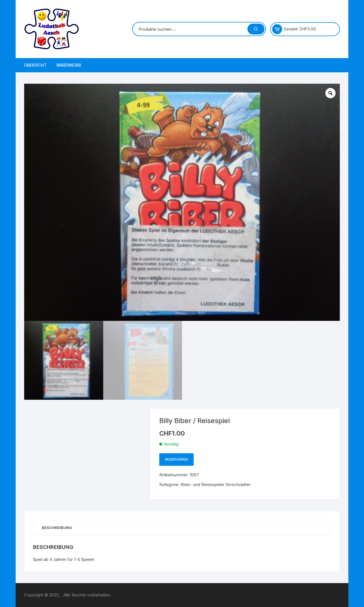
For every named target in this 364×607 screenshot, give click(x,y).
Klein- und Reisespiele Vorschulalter (216, 484)
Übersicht (35, 65)
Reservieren (176, 459)
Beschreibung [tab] (57, 528)
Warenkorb (69, 65)
